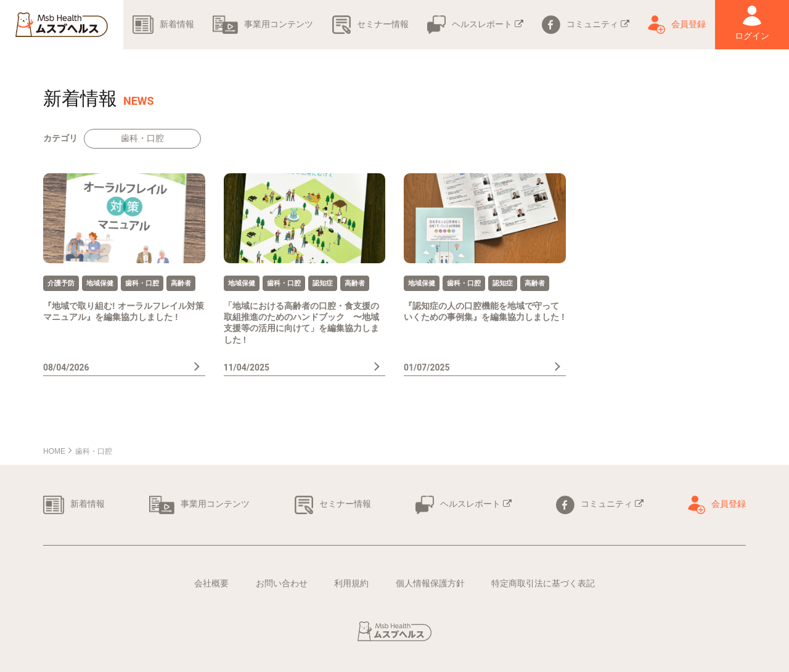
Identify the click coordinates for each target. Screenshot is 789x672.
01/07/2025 (427, 367)
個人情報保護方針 (430, 583)
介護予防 (61, 283)
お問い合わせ (282, 583)
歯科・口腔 (142, 138)
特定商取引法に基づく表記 (543, 583)
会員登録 (677, 24)
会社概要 (211, 583)
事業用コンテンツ (263, 24)
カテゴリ (60, 138)
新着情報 (163, 24)
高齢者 (181, 283)
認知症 (323, 283)
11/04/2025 (247, 367)
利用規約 (351, 583)
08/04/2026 (66, 367)
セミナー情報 (370, 24)
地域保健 (100, 283)
